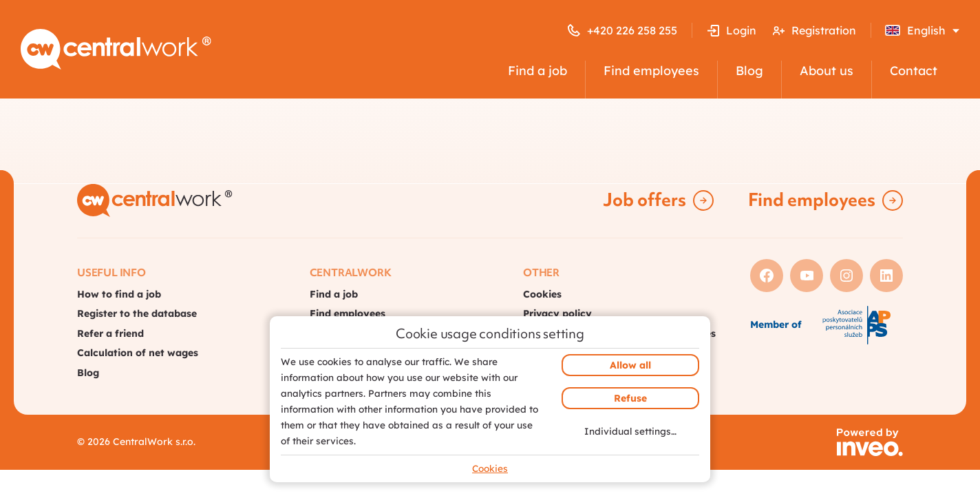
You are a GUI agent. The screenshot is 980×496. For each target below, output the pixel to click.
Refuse (630, 398)
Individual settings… (630, 431)
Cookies (490, 468)
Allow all (630, 365)
